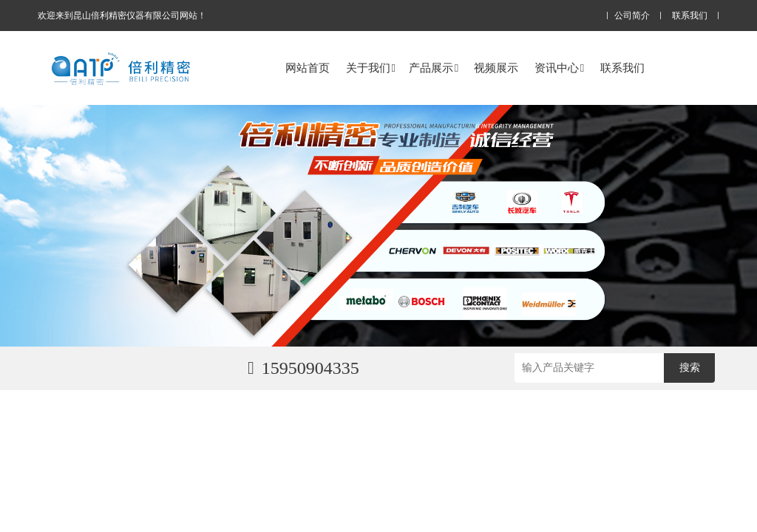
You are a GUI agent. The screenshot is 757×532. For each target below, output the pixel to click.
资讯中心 (559, 68)
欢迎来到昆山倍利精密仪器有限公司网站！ (122, 16)
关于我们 (371, 68)
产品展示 (434, 68)
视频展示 (496, 68)
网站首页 (308, 68)
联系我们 (690, 16)
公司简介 (632, 16)
